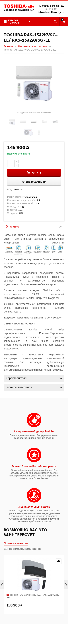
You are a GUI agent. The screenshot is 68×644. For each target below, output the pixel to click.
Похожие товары (16, 543)
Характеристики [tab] (34, 377)
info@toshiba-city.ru (51, 12)
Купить (36, 173)
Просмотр (59, 561)
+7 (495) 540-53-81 (51, 6)
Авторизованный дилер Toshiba (34, 431)
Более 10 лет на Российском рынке (34, 466)
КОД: (10, 189)
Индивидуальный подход (34, 507)
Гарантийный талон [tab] (34, 386)
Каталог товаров (14, 22)
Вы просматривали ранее (22, 549)
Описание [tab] (34, 226)
